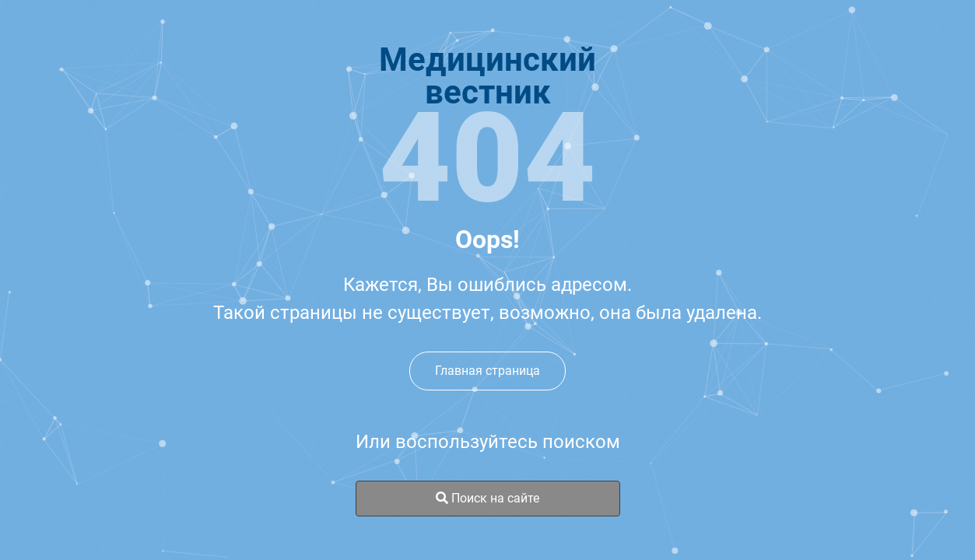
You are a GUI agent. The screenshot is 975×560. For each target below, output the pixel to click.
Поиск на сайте (487, 498)
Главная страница (487, 371)
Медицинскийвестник (487, 76)
